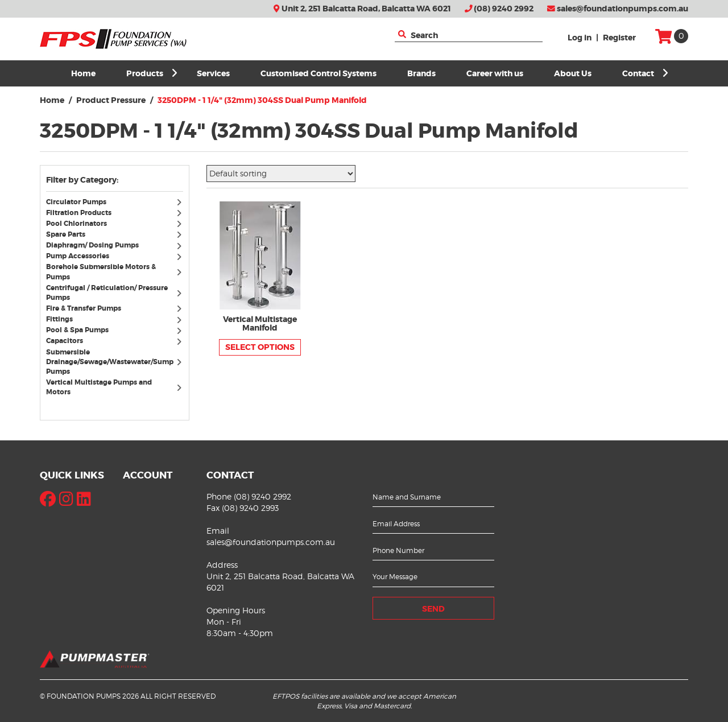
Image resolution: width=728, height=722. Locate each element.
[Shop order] (281, 174)
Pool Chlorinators (76, 224)
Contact (645, 73)
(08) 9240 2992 (499, 9)
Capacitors (65, 341)
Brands (421, 73)
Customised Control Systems (318, 73)
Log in (580, 38)
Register (619, 38)
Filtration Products (79, 213)
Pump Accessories (78, 256)
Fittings (59, 319)
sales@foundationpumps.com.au (618, 9)
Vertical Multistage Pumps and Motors (99, 387)
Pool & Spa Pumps (77, 330)
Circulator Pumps (76, 202)
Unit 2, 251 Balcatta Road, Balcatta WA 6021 (362, 9)
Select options (260, 347)
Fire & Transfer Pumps (84, 308)
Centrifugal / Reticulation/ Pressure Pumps (107, 293)
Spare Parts (66, 234)
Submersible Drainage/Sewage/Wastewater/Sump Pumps (110, 362)
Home (83, 73)
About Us (573, 73)
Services (213, 73)
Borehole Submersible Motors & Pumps (101, 272)
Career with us (495, 73)
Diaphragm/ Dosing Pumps (92, 245)
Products (152, 73)
